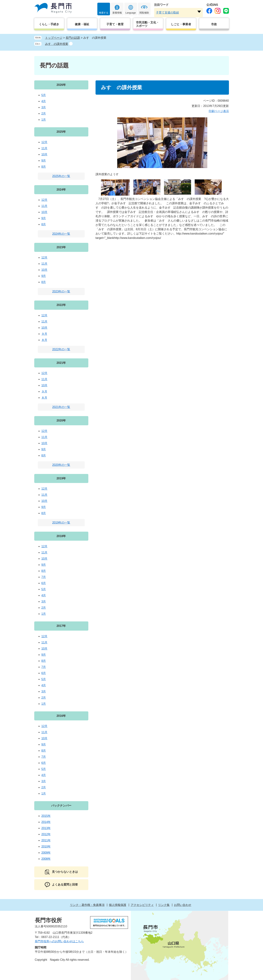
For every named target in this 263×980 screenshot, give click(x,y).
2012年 (46, 834)
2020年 (61, 421)
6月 (44, 583)
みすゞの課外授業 (57, 44)
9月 (44, 161)
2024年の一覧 (61, 234)
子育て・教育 (115, 24)
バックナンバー (61, 806)
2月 (44, 113)
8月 (44, 167)
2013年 (46, 828)
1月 (44, 120)
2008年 (46, 859)
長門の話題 (73, 38)
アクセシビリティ (142, 905)
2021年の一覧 (61, 407)
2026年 (61, 85)
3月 (44, 107)
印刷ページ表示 (219, 111)
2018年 (61, 536)
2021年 (61, 363)
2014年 (46, 822)
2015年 (46, 816)
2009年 (46, 853)
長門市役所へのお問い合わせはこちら (59, 941)
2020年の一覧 (61, 465)
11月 (45, 148)
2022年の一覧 (61, 349)
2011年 (46, 840)
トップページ (54, 38)
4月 (44, 101)
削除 (71, 44)
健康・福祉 (82, 24)
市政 (214, 24)
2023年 (61, 247)
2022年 (61, 305)
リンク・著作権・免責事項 (87, 905)
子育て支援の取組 (167, 13)
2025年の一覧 (61, 176)
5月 (44, 95)
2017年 (61, 626)
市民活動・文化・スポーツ (147, 24)
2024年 (61, 190)
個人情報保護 (118, 905)
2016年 (61, 716)
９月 (44, 334)
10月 (45, 154)
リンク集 (164, 905)
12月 (45, 142)
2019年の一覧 (61, 523)
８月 (44, 340)
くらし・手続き (49, 24)
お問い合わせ (183, 905)
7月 (44, 577)
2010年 (46, 847)
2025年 (61, 132)
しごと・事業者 (181, 24)
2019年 (61, 478)
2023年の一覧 (61, 291)
